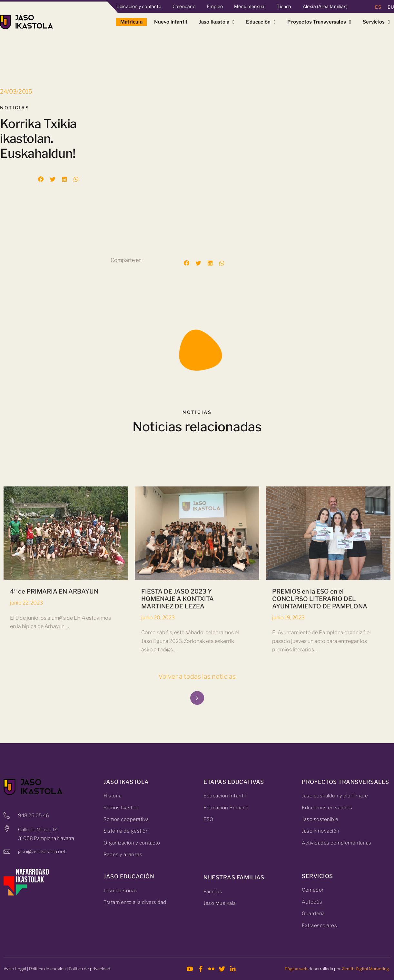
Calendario (184, 6)
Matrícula (131, 22)
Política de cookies (47, 969)
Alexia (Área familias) (325, 6)
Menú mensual (250, 6)
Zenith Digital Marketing (365, 969)
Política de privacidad (89, 969)
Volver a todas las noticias (197, 676)
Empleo (215, 6)
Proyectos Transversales (319, 22)
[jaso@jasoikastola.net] (7, 852)
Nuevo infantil (171, 22)
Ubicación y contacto (139, 6)
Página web (296, 969)
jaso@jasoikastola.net (42, 852)
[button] (41, 179)
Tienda (284, 6)
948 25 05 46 (34, 815)
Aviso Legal (15, 969)
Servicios (376, 22)
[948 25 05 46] (7, 815)
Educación (261, 22)
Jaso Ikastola (217, 22)
